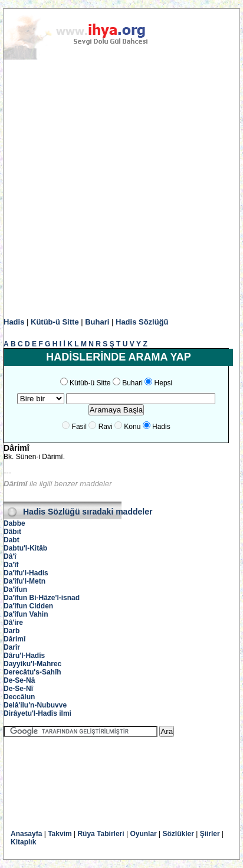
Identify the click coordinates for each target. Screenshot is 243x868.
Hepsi (164, 383)
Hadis (14, 322)
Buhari (97, 322)
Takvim (60, 834)
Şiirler (210, 834)
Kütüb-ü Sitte (55, 322)
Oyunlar (143, 834)
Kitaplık (23, 842)
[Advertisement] (121, 189)
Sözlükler (178, 834)
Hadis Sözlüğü (142, 322)
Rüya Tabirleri (101, 834)
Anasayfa (26, 834)
